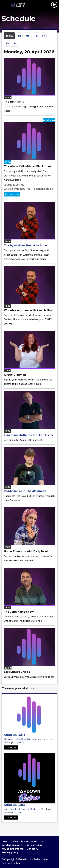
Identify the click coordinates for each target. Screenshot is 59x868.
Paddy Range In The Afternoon (25, 491)
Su (15, 43)
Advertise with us (32, 841)
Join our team (34, 845)
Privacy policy (10, 852)
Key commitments (13, 849)
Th (36, 36)
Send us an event (12, 845)
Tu (19, 36)
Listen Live (13, 194)
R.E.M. (21, 742)
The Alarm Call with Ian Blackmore (21, 739)
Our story (32, 849)
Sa (7, 43)
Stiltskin (17, 812)
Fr (44, 36)
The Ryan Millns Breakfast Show (26, 245)
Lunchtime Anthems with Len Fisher (29, 435)
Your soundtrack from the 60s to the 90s (24, 809)
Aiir (18, 863)
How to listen (10, 841)
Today (9, 36)
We (28, 36)
